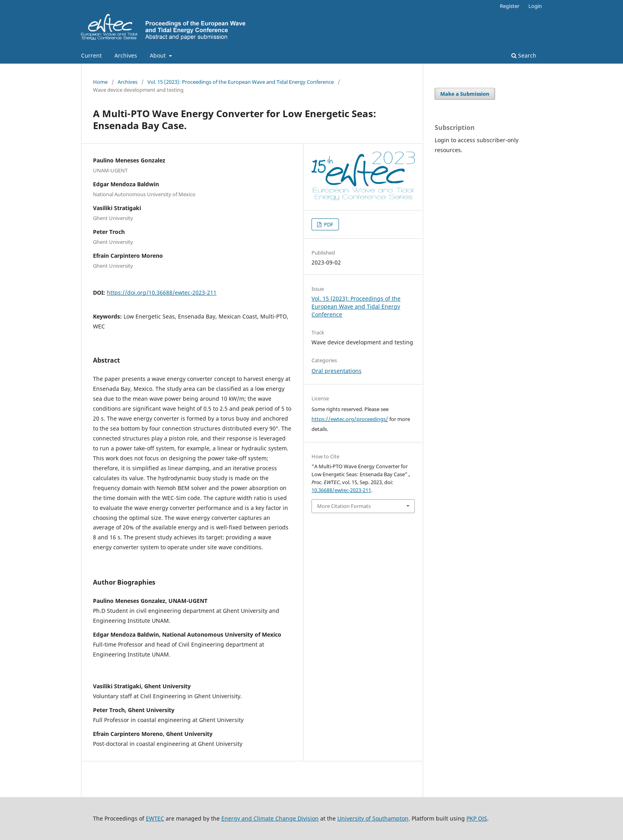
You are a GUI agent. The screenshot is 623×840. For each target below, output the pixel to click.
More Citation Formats (344, 506)
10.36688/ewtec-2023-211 (341, 490)
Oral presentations (337, 371)
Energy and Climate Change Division (270, 818)
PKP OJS (477, 818)
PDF (328, 224)
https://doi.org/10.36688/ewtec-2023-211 (162, 293)
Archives (126, 55)
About (159, 55)
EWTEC (155, 818)
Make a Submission (465, 94)
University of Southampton (373, 818)
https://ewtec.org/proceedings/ (350, 419)
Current (91, 55)
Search (524, 55)
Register (510, 6)
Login (535, 6)
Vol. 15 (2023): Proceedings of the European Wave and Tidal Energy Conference (241, 82)
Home (100, 82)
